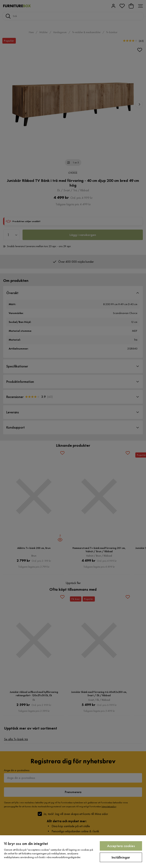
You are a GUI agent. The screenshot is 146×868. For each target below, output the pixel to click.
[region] (73, 852)
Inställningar (121, 857)
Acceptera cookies (121, 846)
